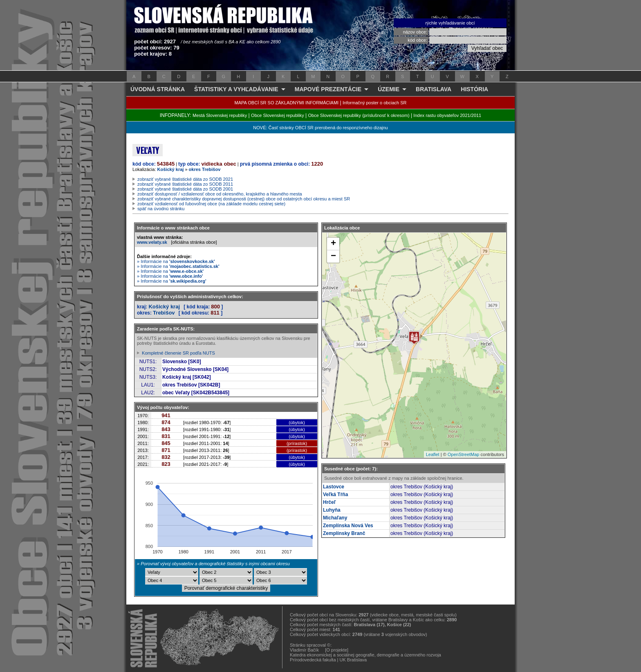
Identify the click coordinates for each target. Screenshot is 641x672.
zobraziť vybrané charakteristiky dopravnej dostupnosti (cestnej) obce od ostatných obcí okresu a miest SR (244, 199)
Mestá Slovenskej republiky (220, 115)
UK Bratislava (353, 660)
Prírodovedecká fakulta (313, 660)
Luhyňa (332, 510)
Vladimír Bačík (304, 650)
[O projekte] (337, 650)
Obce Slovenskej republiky (278, 115)
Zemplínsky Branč (344, 533)
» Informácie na (176, 261)
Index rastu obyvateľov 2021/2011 (447, 115)
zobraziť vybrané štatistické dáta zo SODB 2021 (185, 179)
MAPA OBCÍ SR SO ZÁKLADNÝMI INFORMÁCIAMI (287, 103)
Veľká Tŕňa (335, 494)
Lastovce (334, 487)
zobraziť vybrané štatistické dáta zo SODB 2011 (185, 184)
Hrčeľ (329, 502)
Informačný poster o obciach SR (375, 103)
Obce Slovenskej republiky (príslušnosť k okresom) (359, 115)
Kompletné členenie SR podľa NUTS (178, 353)
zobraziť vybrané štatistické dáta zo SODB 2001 (185, 189)
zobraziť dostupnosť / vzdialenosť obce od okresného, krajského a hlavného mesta (220, 194)
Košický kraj (171, 169)
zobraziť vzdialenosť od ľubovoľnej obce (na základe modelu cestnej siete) (211, 204)
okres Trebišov (205, 169)
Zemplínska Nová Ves (348, 526)
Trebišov (164, 313)
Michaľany (335, 518)
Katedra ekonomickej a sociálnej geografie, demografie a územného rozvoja (365, 655)
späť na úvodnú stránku (161, 209)
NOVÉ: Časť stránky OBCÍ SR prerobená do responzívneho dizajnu (320, 128)
